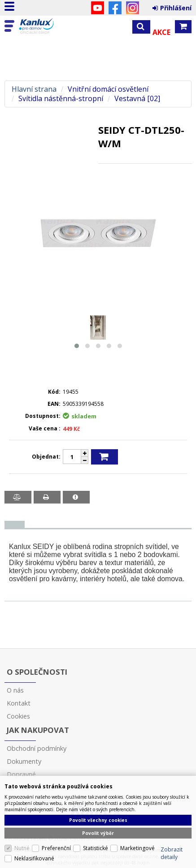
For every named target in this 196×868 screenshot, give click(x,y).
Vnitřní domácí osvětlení (108, 89)
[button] (77, 346)
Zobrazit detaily (172, 853)
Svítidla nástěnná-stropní (61, 99)
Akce (161, 32)
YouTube (98, 8)
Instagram (133, 8)
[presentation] (15, 524)
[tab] (15, 525)
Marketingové (137, 848)
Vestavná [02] (137, 99)
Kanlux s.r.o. (46, 26)
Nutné (22, 848)
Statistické (96, 848)
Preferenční (56, 848)
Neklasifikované (34, 858)
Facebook (115, 8)
